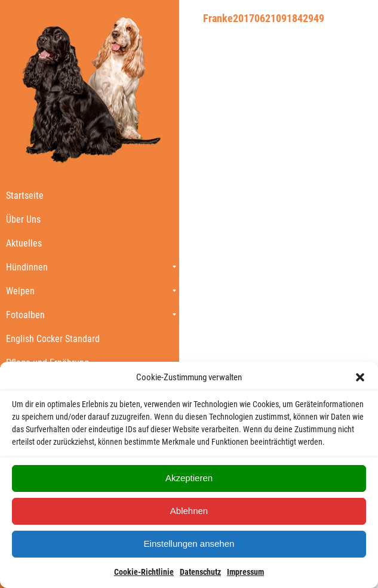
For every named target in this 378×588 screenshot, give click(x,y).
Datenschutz (200, 572)
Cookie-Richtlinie (144, 572)
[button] (360, 377)
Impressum (245, 572)
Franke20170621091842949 (264, 19)
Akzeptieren (189, 478)
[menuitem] (90, 195)
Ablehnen (189, 511)
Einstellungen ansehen (189, 544)
